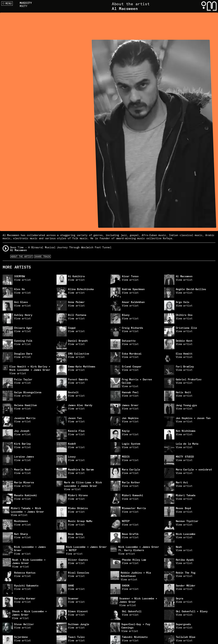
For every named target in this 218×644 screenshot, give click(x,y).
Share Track (42, 256)
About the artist (21, 256)
